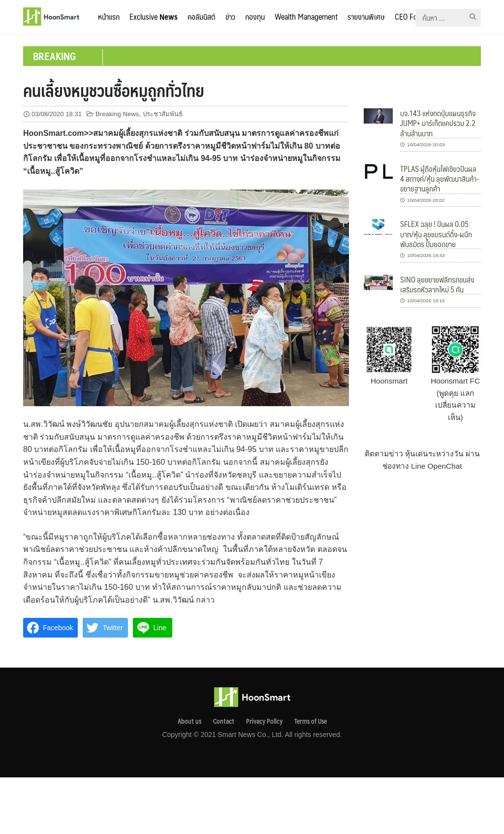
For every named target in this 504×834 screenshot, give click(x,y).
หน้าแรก (109, 16)
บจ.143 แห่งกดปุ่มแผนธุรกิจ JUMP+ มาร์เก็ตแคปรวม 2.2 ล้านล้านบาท (438, 123)
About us (189, 721)
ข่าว (230, 16)
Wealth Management (306, 16)
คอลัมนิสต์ (202, 16)
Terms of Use (311, 721)
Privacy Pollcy (264, 721)
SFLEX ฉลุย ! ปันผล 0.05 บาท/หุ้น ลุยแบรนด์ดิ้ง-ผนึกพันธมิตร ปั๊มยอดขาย (436, 234)
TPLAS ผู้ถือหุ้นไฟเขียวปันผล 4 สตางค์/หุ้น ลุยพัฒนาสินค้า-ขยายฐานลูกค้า (440, 179)
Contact (224, 721)
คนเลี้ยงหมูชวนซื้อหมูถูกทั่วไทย (114, 90)
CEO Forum (412, 16)
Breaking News (117, 114)
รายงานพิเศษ (366, 16)
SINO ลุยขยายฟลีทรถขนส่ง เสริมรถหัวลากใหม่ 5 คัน (437, 284)
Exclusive (154, 16)
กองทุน (255, 16)
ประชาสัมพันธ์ (163, 114)
